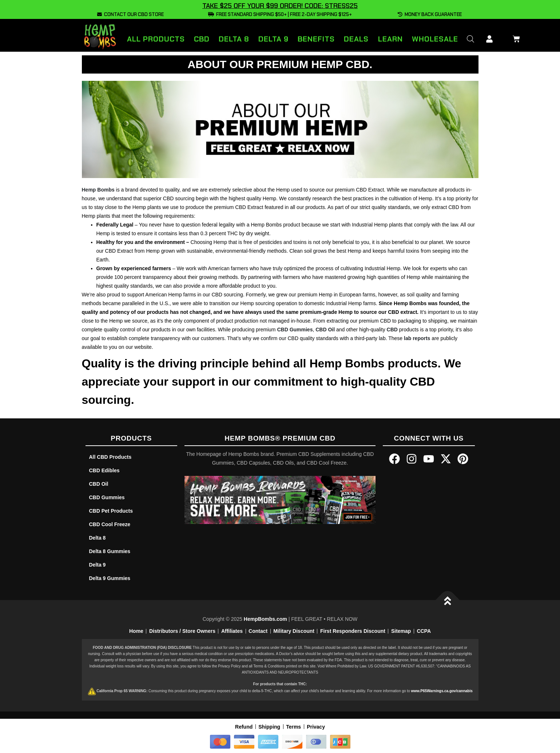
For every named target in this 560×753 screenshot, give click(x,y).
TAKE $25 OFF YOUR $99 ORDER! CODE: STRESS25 (280, 6)
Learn (390, 39)
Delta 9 (273, 39)
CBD (202, 39)
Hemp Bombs (98, 190)
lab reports (417, 338)
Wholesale (435, 39)
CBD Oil (325, 330)
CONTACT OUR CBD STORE (130, 14)
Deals (356, 39)
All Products (156, 39)
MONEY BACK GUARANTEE (430, 14)
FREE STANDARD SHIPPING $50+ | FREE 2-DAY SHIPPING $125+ (280, 14)
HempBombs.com (265, 619)
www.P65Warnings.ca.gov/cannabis (442, 691)
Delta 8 (234, 39)
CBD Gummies (295, 330)
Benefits (316, 39)
